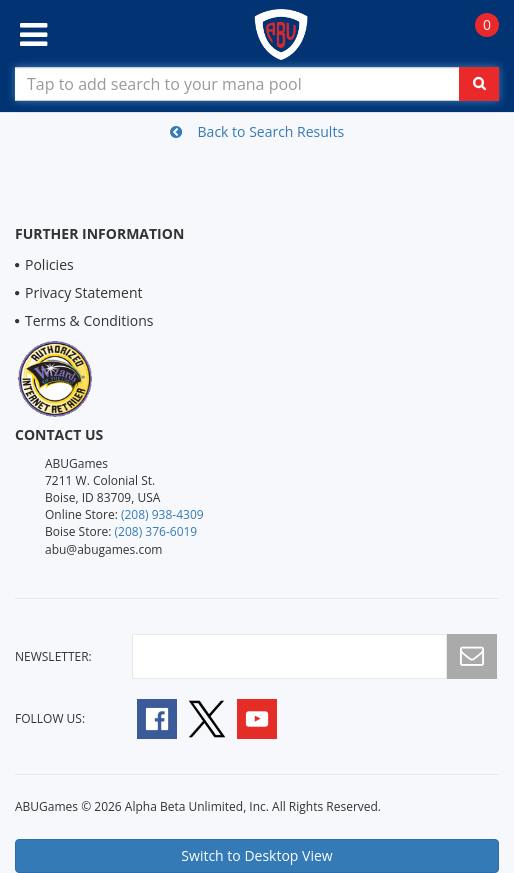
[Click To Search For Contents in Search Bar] (479, 84)
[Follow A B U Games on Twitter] (207, 717)
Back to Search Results (257, 131)
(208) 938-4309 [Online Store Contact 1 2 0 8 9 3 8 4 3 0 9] (162, 514)
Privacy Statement (84, 292)
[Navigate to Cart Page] (476, 35)
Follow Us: (50, 718)
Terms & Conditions (89, 320)
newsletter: (53, 656)
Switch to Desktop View (256, 855)
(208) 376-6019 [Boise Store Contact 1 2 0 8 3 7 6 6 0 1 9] (156, 531)
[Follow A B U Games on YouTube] (270, 717)
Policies (49, 264)
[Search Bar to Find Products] (257, 84)
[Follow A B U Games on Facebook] (143, 717)
